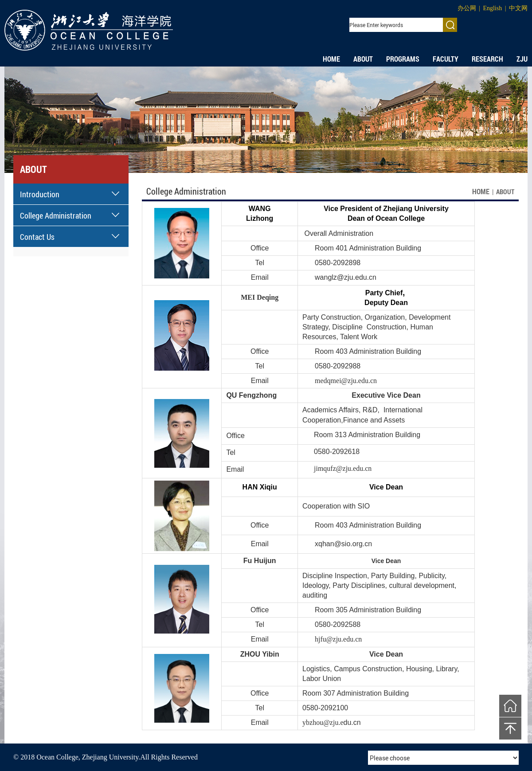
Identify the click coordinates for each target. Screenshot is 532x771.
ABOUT (363, 59)
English (492, 8)
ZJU (522, 59)
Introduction (40, 194)
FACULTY (446, 59)
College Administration (56, 215)
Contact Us (37, 237)
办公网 (467, 8)
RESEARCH (487, 59)
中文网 (518, 8)
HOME (331, 59)
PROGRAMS (403, 59)
